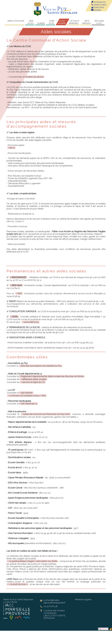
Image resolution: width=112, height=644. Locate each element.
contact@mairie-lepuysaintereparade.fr (54, 601)
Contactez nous (99, 5)
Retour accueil (99, 2)
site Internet (27, 393)
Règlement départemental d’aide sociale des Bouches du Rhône (52, 376)
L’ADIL (15, 317)
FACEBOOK (96, 10)
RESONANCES (19, 277)
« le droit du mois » (18, 584)
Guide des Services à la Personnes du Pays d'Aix (46, 414)
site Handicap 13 (29, 404)
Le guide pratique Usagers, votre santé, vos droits (33, 561)
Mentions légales (83, 599)
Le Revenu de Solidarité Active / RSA (28, 396)
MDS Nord (17, 285)
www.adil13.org (31, 322)
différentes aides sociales (34, 379)
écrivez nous (98, 7)
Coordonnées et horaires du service (26, 77)
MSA (20, 293)
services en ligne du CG (33, 382)
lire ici (12, 148)
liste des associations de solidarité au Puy (41, 366)
